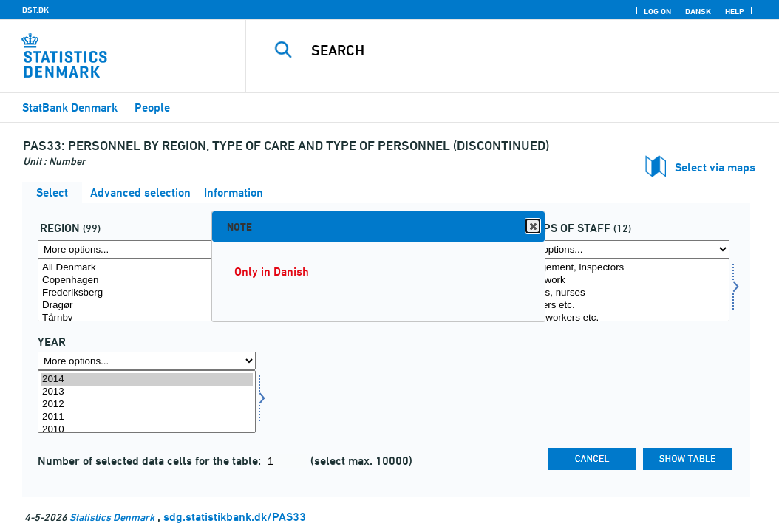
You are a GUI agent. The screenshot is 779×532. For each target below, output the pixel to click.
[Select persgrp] (620, 290)
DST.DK (35, 10)
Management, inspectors (620, 268)
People (152, 108)
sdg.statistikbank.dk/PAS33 (235, 517)
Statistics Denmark (112, 517)
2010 (147, 430)
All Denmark (147, 268)
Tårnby (147, 318)
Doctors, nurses (620, 293)
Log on (657, 11)
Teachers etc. (620, 306)
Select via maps (715, 167)
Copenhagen (147, 280)
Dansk (698, 11)
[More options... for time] (147, 361)
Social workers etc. (620, 318)
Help (735, 11)
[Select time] (147, 402)
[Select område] (147, 290)
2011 (147, 417)
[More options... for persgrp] (620, 249)
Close (532, 226)
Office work (620, 280)
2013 (147, 392)
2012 (147, 405)
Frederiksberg (147, 293)
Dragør (147, 306)
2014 (147, 379)
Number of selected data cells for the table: (151, 461)
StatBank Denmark (70, 108)
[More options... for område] (147, 249)
